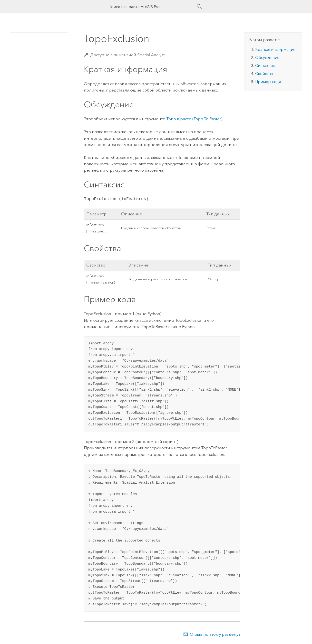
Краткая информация (275, 50)
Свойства (264, 74)
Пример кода (268, 82)
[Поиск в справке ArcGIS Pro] (151, 7)
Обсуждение (267, 58)
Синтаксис (265, 66)
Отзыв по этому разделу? (215, 634)
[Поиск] (199, 7)
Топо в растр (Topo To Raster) (194, 119)
